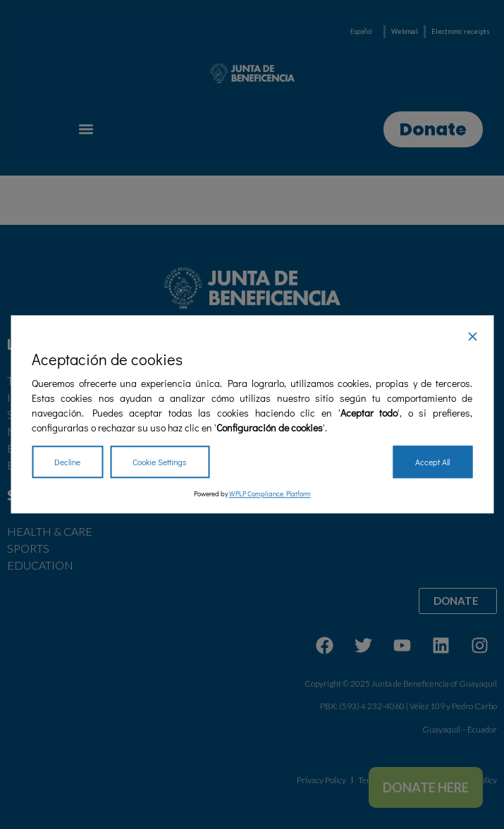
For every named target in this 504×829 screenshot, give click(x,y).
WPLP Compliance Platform (270, 495)
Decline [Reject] (67, 462)
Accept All (432, 462)
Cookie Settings (160, 462)
